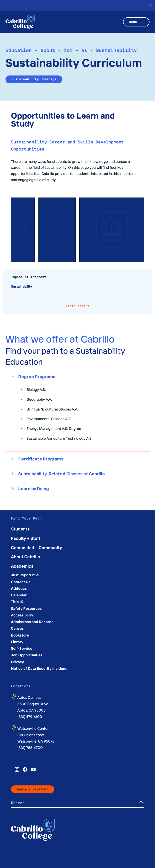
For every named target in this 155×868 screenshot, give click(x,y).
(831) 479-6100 (30, 717)
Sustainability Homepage (34, 79)
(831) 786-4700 (30, 748)
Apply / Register (33, 789)
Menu (136, 22)
